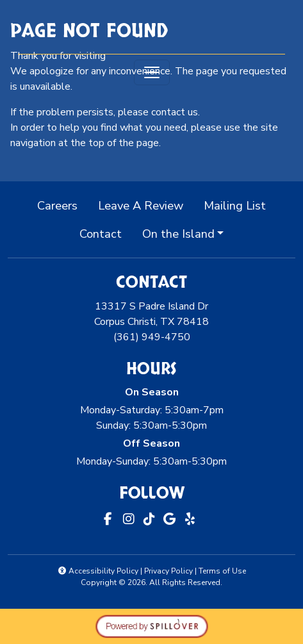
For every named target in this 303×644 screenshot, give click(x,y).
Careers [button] (62, 205)
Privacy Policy (168, 571)
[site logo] (152, 28)
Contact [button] (106, 233)
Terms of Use (222, 571)
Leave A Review (146, 205)
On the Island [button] (178, 234)
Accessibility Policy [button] (98, 571)
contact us (175, 112)
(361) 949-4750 (152, 337)
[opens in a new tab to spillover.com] (152, 625)
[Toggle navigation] (152, 72)
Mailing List (235, 205)
